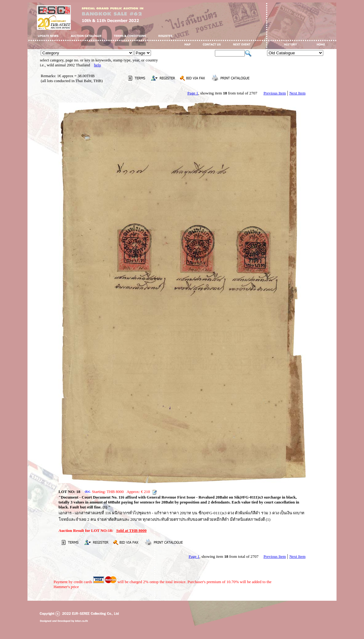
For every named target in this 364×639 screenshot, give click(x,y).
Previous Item (275, 93)
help (98, 65)
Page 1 (193, 93)
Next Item (297, 93)
